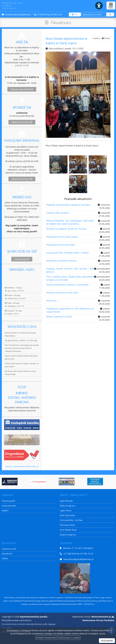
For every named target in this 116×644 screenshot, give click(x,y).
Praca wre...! (53, 302)
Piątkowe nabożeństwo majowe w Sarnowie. (69, 206)
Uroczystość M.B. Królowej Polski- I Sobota (68, 254)
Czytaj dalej (22, 282)
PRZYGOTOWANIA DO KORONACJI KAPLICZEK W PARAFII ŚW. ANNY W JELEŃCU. (69, 222)
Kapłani (5, 511)
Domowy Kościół (67, 525)
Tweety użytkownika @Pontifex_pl (22, 473)
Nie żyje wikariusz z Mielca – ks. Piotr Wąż (21, 393)
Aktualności (61, 22)
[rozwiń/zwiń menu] (111, 6)
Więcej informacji (22, 122)
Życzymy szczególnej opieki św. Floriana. (67, 230)
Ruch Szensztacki (67, 515)
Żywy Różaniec (66, 501)
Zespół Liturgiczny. (68, 535)
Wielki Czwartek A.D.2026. (60, 318)
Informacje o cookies (69, 638)
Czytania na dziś (9, 549)
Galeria (5, 558)
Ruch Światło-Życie (68, 530)
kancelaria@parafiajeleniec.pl (17, 14)
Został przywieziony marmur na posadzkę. (68, 286)
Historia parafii (8, 501)
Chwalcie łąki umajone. (58, 214)
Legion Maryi (66, 511)
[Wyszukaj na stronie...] (94, 14)
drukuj (106, 38)
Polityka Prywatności (46, 638)
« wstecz (96, 38)
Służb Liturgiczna (67, 506)
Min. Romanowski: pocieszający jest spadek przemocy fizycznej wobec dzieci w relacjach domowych (22, 401)
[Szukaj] (110, 14)
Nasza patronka (9, 506)
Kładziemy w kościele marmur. (62, 262)
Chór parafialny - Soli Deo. (71, 520)
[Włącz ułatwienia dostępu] (99, 6)
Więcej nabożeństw (22, 89)
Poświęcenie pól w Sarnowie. (61, 246)
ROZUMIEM (107, 641)
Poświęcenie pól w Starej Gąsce (62, 238)
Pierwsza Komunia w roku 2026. (62, 294)
